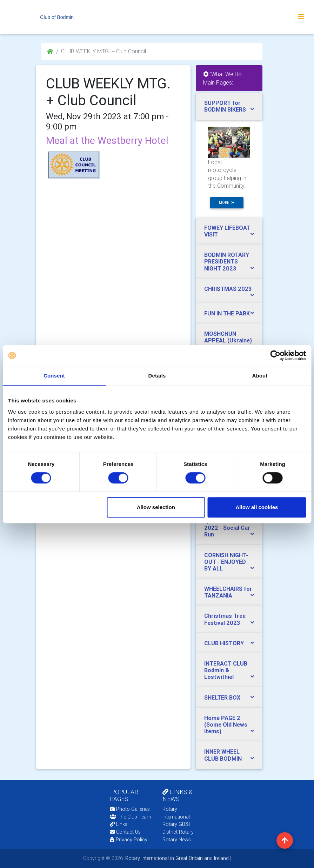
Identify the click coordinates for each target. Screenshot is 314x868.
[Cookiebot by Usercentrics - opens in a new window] (275, 355)
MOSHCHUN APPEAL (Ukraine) (228, 337)
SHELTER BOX (222, 697)
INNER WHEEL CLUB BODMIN (223, 755)
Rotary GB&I (176, 824)
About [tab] (260, 376)
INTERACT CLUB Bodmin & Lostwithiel (226, 670)
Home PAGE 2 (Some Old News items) (226, 725)
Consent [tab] (54, 376)
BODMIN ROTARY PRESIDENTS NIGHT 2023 (227, 261)
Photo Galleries (130, 809)
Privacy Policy (129, 840)
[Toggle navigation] (301, 17)
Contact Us (125, 832)
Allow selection (156, 507)
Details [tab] (157, 376)
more (227, 203)
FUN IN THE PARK (227, 313)
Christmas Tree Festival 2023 (225, 619)
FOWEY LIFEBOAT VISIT (227, 231)
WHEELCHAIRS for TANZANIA (228, 592)
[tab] (229, 106)
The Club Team (131, 817)
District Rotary (178, 832)
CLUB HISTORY (224, 643)
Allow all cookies (257, 507)
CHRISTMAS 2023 (228, 289)
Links (119, 824)
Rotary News (177, 840)
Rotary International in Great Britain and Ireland (176, 858)
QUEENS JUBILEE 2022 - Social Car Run (227, 528)
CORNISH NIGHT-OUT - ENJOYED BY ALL (226, 562)
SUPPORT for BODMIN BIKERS (225, 106)
